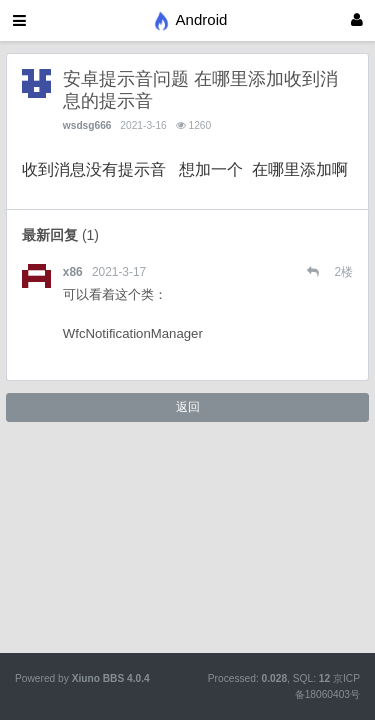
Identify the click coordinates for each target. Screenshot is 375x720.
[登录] (357, 20)
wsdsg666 (87, 125)
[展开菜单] (19, 20)
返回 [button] (188, 407)
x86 (73, 272)
